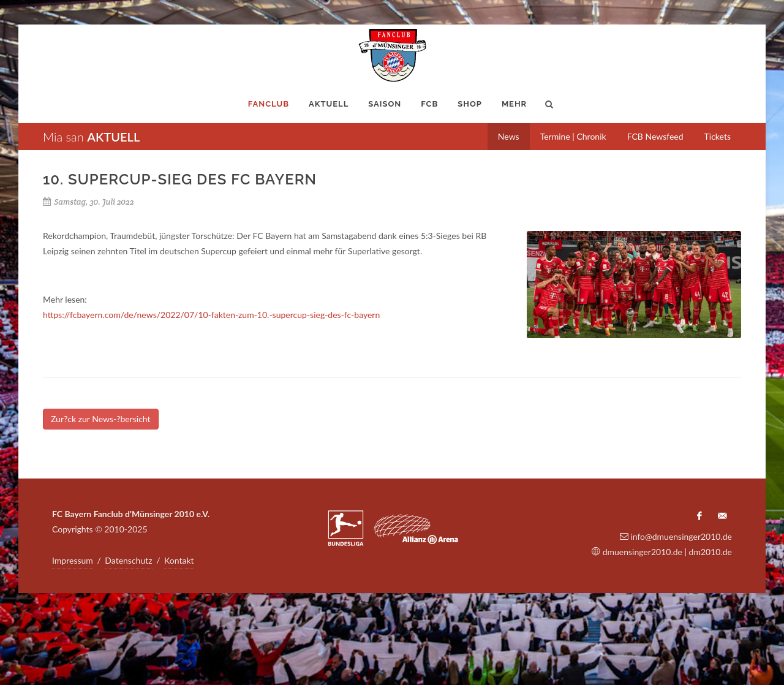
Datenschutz (128, 560)
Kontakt (179, 560)
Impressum (73, 560)
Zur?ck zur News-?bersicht (101, 419)
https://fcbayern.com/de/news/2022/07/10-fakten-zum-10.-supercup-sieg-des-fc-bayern (211, 315)
